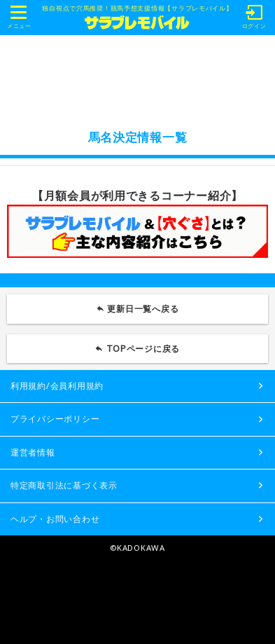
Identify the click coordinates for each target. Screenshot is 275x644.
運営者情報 (33, 452)
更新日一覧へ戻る (143, 309)
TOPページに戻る (143, 349)
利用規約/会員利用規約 (57, 386)
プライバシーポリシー (55, 419)
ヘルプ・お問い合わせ (55, 519)
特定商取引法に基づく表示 (64, 485)
